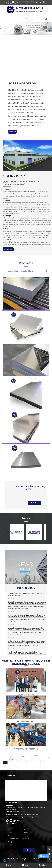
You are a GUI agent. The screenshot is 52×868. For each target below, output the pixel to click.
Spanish (43, 3)
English (43, 2)
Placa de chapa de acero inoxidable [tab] (20, 271)
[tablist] (26, 271)
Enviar (29, 850)
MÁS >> (34, 126)
